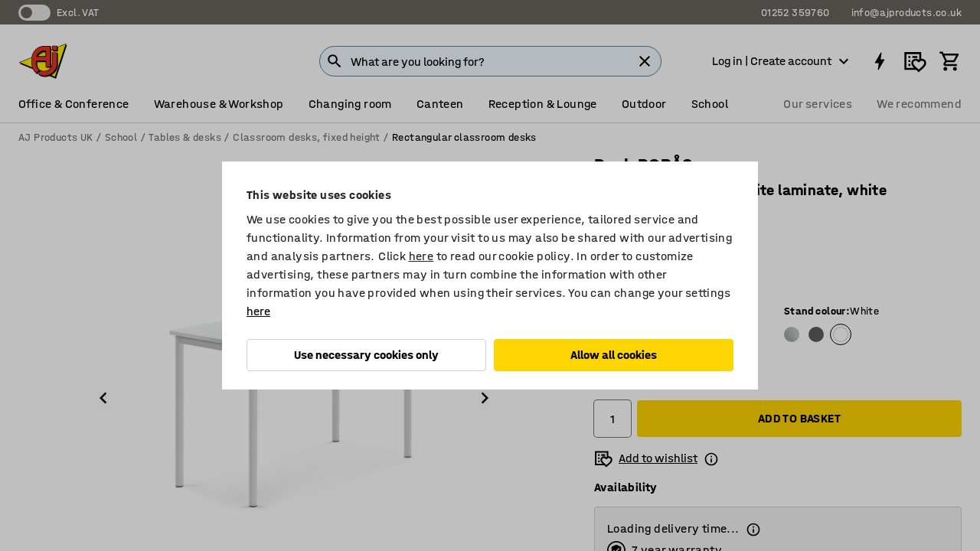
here (421, 256)
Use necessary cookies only (366, 355)
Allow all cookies (614, 355)
